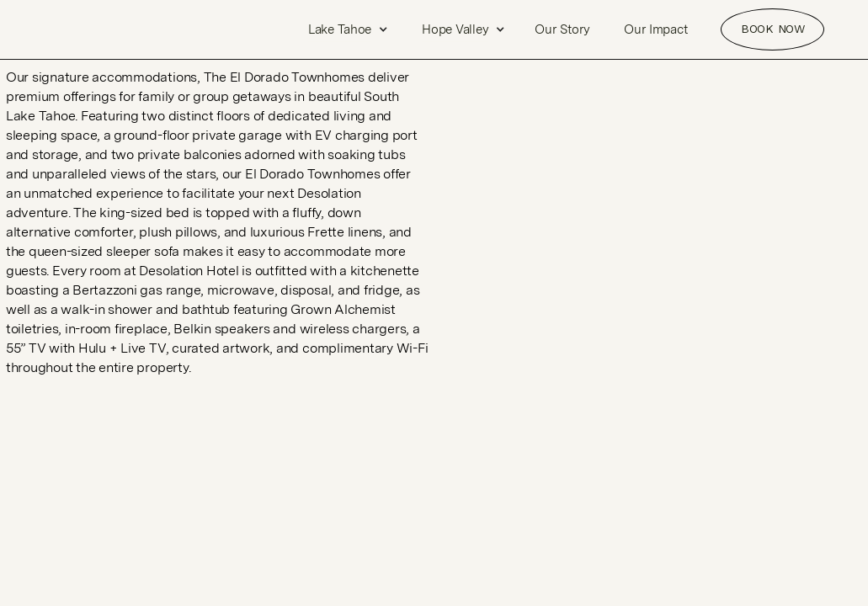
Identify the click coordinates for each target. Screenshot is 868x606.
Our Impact (655, 29)
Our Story (562, 29)
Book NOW (773, 29)
